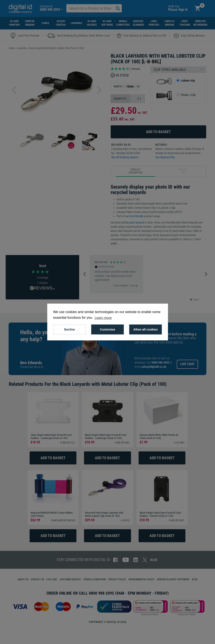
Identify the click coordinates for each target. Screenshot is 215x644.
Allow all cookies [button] (146, 329)
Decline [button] (70, 329)
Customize (108, 329)
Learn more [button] (103, 318)
